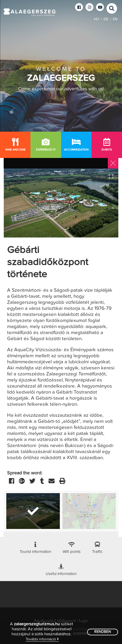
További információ (42, 639)
